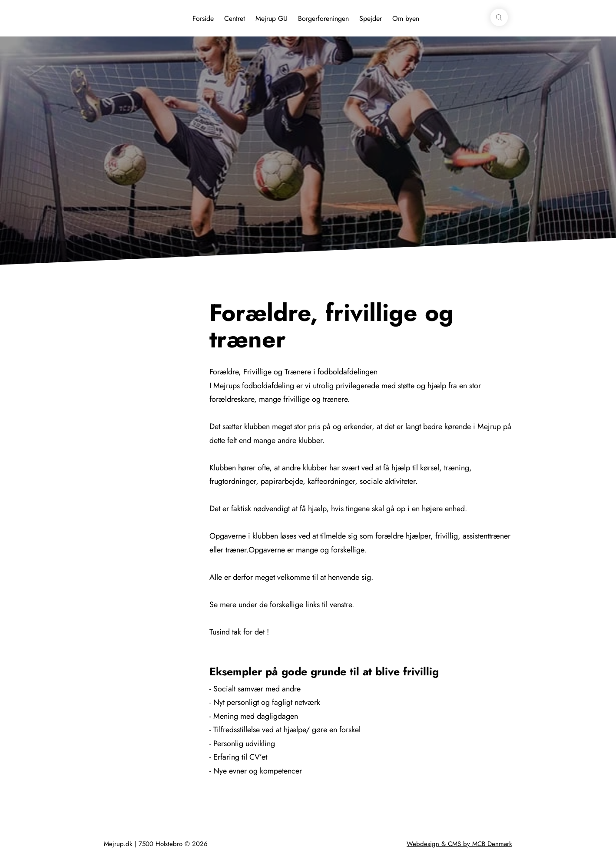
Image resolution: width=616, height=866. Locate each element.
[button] (499, 17)
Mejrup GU (272, 18)
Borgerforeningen (323, 18)
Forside (203, 18)
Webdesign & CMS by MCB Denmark (459, 844)
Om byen (406, 18)
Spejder (371, 18)
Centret (235, 18)
